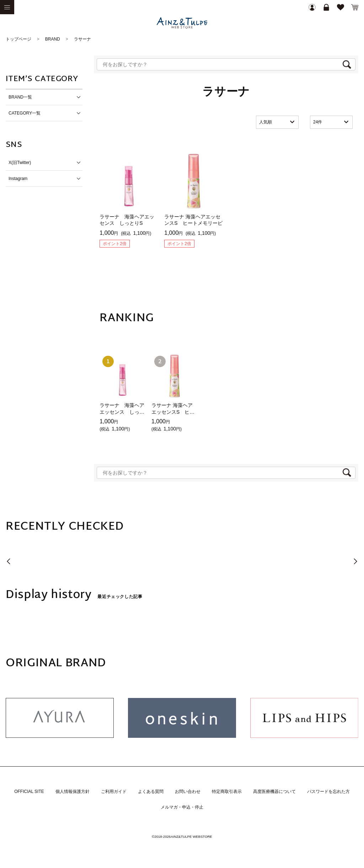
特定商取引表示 (227, 792)
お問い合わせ (188, 792)
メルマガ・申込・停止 (182, 807)
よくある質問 (151, 792)
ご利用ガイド (114, 792)
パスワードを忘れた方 (328, 792)
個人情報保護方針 (73, 792)
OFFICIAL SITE (29, 792)
